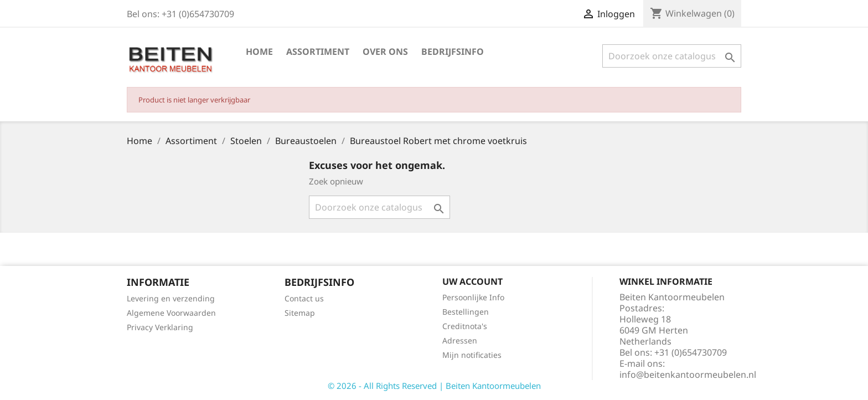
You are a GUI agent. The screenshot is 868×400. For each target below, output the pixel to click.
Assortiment (318, 52)
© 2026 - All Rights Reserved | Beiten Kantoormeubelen (434, 386)
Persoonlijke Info (473, 297)
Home (259, 52)
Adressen (460, 340)
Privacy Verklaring (160, 327)
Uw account (472, 281)
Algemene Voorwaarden (171, 313)
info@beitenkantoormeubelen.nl (688, 375)
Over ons (385, 52)
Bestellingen (466, 312)
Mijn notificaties (472, 355)
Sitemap (300, 313)
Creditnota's (465, 326)
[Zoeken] (672, 56)
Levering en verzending (171, 298)
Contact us (304, 298)
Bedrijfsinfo (453, 52)
